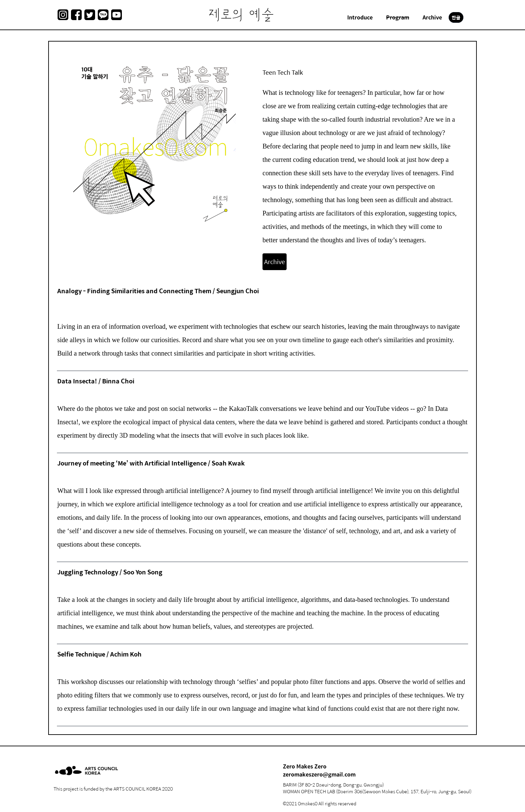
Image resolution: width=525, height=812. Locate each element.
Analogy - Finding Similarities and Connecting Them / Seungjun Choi (158, 291)
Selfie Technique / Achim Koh (99, 654)
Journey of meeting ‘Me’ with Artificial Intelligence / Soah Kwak (151, 463)
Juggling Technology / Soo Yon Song (110, 572)
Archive (275, 262)
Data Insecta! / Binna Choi (96, 381)
